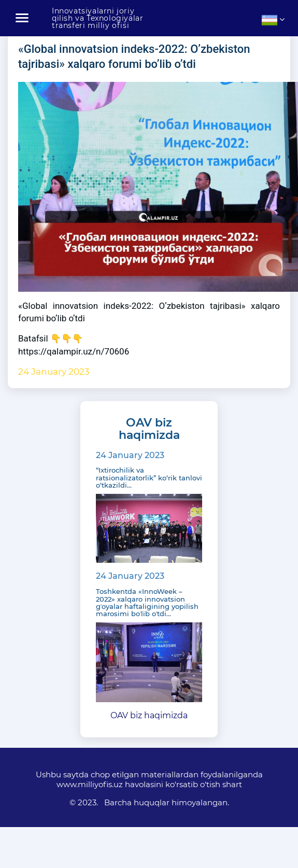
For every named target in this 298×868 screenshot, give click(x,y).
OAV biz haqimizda (149, 715)
